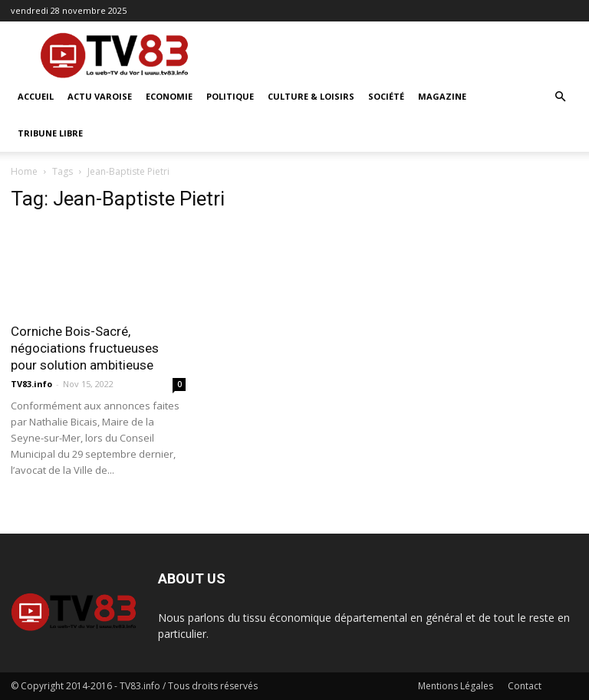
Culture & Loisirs (311, 96)
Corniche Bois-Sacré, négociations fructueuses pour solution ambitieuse (85, 348)
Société (386, 96)
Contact (525, 686)
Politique (230, 96)
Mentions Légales (456, 686)
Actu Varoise (100, 96)
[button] (560, 97)
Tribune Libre (50, 133)
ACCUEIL (36, 96)
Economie (169, 96)
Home (24, 171)
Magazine (442, 96)
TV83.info (31, 384)
